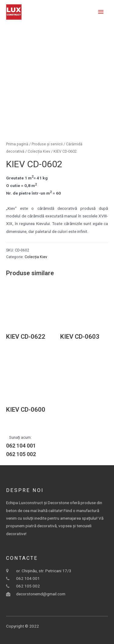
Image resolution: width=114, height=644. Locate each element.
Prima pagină (17, 144)
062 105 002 (21, 454)
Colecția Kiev (39, 151)
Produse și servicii (47, 144)
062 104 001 (21, 446)
